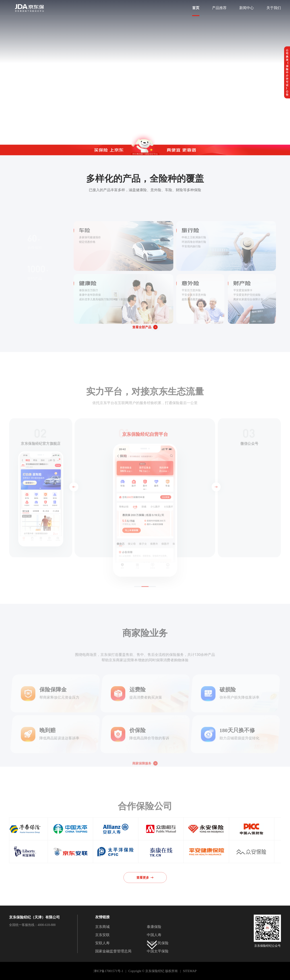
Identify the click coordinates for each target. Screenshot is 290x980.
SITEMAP (190, 971)
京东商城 (102, 927)
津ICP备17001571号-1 (108, 971)
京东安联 (102, 935)
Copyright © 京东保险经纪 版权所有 (153, 971)
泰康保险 (154, 927)
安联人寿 (102, 943)
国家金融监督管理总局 (113, 951)
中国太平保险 (158, 951)
